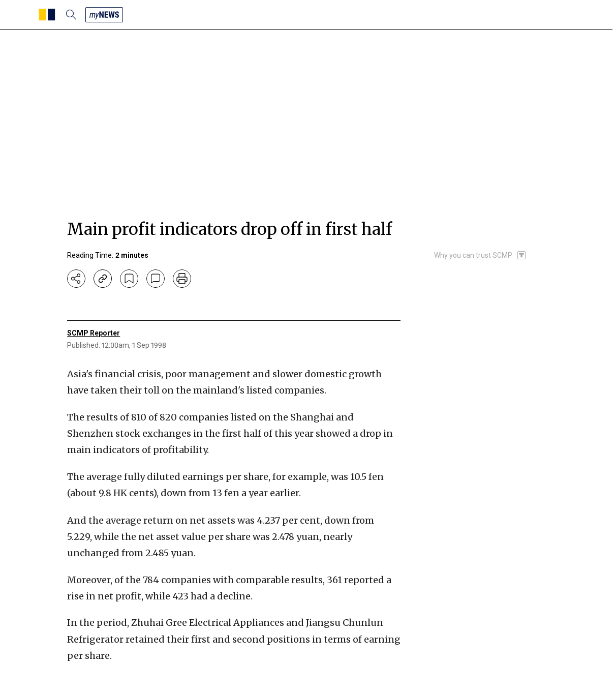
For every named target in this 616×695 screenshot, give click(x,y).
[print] (182, 279)
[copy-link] (103, 279)
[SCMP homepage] (47, 15)
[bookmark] (129, 279)
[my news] (104, 15)
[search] (71, 15)
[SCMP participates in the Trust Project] (480, 255)
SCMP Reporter (94, 333)
